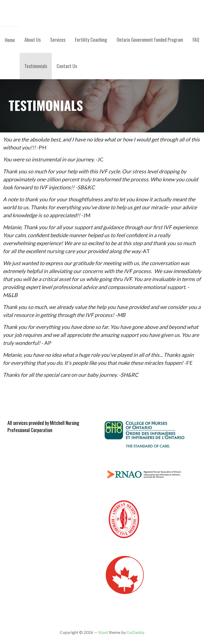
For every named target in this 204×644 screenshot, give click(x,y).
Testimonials (36, 66)
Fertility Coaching (91, 40)
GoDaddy (136, 632)
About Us (33, 40)
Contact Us (67, 66)
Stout (103, 632)
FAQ (196, 40)
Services (58, 40)
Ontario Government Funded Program (150, 40)
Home (10, 40)
